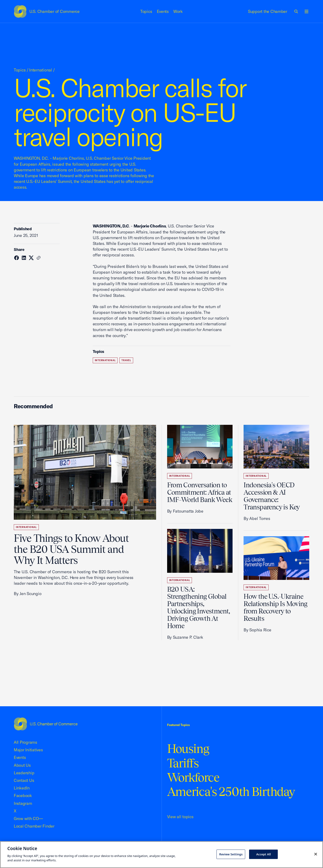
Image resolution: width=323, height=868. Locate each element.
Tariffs (183, 763)
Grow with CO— (28, 818)
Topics (146, 11)
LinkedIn (22, 788)
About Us (22, 765)
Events (163, 11)
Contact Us (24, 780)
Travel (126, 360)
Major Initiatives (28, 750)
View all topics (180, 817)
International (41, 70)
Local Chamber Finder (34, 826)
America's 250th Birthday (231, 792)
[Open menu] (306, 11)
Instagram (23, 803)
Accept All (264, 854)
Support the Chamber (268, 11)
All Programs (25, 742)
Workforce (193, 777)
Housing (188, 749)
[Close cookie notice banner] (316, 854)
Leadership (24, 773)
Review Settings (231, 854)
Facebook (23, 796)
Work (178, 11)
